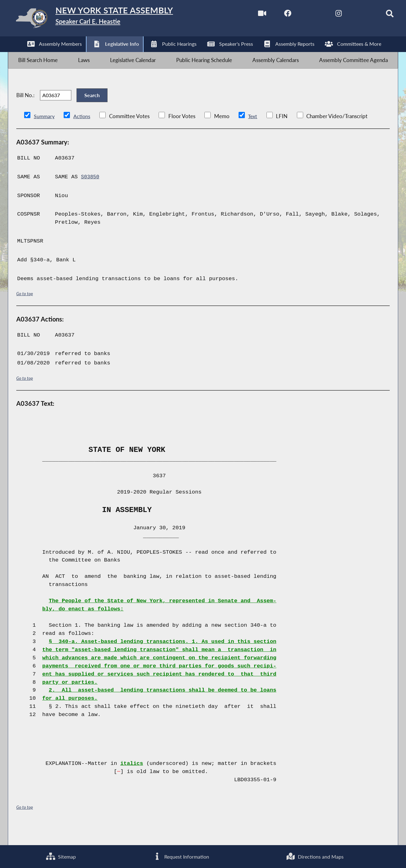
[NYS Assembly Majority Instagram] (326, 15)
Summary (45, 132)
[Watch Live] (248, 15)
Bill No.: (25, 107)
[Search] (379, 15)
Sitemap (61, 856)
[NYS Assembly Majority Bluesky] (353, 15)
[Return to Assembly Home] (107, 20)
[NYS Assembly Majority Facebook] (274, 15)
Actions (83, 132)
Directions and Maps (315, 856)
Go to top (25, 310)
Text (254, 132)
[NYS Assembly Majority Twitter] (300, 15)
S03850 (91, 193)
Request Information (180, 856)
